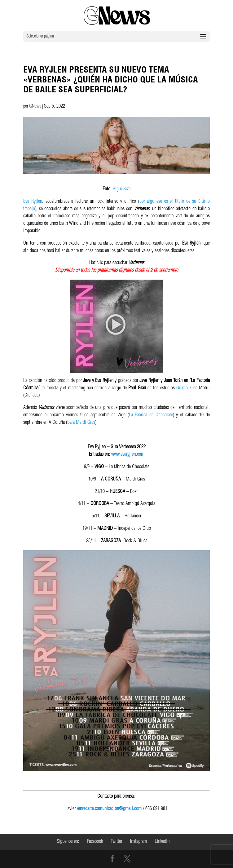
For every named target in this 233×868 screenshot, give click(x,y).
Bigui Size (122, 189)
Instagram (138, 842)
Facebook (95, 842)
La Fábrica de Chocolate (151, 415)
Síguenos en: (68, 842)
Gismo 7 (184, 388)
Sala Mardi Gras (81, 423)
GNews (35, 107)
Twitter (116, 842)
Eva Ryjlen (33, 202)
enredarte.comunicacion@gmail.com (110, 809)
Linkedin (162, 842)
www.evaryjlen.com (128, 455)
